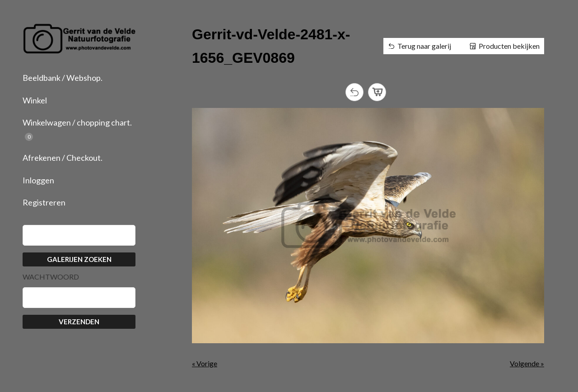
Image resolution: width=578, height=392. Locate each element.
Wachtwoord (51, 277)
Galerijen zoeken (79, 259)
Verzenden (79, 322)
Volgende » (527, 363)
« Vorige (205, 363)
